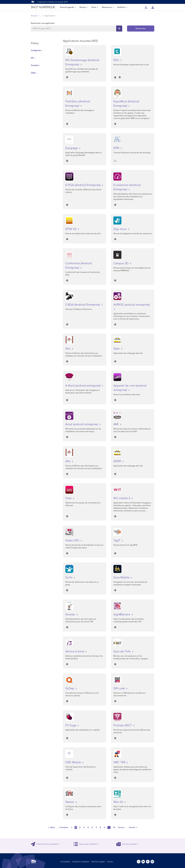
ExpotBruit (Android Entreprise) (126, 104)
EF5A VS (71, 229)
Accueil (34, 16)
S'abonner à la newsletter (45, 844)
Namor (70, 802)
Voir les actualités (127, 844)
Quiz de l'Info (122, 651)
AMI (116, 424)
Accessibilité (65, 862)
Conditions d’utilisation (81, 862)
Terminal (35, 65)
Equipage (72, 148)
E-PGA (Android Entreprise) (83, 185)
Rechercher (141, 29)
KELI (117, 60)
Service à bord (75, 651)
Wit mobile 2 (122, 498)
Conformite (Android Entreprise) (79, 266)
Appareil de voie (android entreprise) (130, 388)
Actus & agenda (68, 7)
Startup (84, 7)
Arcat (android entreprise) (82, 424)
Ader (117, 349)
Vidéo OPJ (73, 541)
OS (32, 58)
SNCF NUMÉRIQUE (43, 7)
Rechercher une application (43, 23)
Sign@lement (122, 614)
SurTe (69, 577)
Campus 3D (121, 263)
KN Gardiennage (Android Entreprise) (82, 62)
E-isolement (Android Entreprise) (127, 187)
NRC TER (120, 762)
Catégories (36, 50)
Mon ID (119, 802)
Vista (69, 498)
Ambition (122, 7)
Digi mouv (121, 229)
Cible (33, 73)
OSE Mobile (74, 762)
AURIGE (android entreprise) (132, 305)
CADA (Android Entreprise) (83, 305)
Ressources (108, 7)
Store (95, 7)
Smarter (71, 614)
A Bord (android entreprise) (83, 386)
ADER (118, 461)
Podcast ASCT (123, 725)
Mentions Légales (98, 862)
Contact (110, 862)
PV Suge (71, 725)
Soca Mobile (122, 577)
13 (114, 828)
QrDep (70, 688)
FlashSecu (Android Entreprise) (78, 104)
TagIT (117, 541)
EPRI (117, 148)
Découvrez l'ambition (86, 844)
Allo (68, 349)
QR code (120, 688)
